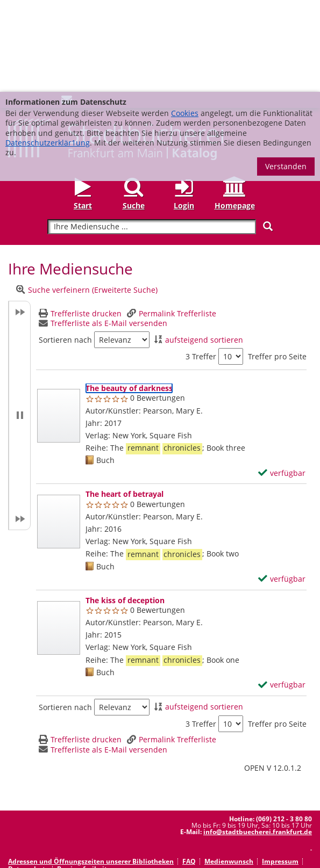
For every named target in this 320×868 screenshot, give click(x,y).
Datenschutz (28, 777)
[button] (19, 324)
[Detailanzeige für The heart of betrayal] (125, 402)
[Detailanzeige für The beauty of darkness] (129, 296)
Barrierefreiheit (82, 777)
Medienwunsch (229, 769)
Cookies (185, 21)
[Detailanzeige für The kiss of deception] (125, 508)
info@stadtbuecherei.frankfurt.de (258, 740)
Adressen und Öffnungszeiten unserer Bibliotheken (91, 769)
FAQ (189, 769)
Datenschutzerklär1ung (48, 51)
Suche (134, 114)
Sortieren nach (65, 248)
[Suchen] (268, 135)
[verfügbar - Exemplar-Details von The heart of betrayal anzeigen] (282, 487)
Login (184, 114)
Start (83, 114)
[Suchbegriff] (151, 135)
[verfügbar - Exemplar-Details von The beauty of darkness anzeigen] (282, 381)
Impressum (280, 769)
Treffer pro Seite (277, 265)
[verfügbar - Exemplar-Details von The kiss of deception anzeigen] (282, 593)
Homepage (235, 114)
